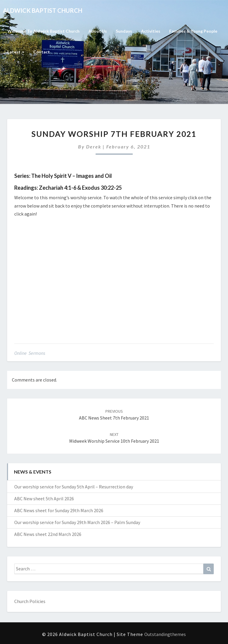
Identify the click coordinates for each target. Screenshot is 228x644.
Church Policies (30, 601)
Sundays (124, 31)
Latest (16, 52)
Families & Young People (193, 31)
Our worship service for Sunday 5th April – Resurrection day (74, 487)
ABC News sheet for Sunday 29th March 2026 (59, 510)
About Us (98, 31)
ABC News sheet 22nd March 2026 (48, 534)
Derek (94, 147)
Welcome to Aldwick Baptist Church (43, 31)
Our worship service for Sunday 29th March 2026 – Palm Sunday (77, 522)
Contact (42, 52)
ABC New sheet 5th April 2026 (44, 499)
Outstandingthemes (165, 634)
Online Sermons (30, 353)
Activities (151, 31)
